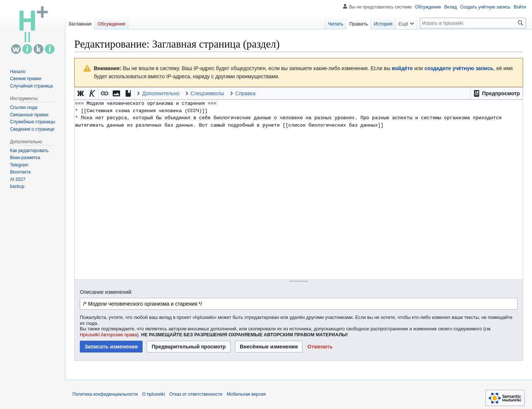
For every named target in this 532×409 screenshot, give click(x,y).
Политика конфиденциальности (105, 394)
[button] (497, 93)
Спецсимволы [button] (207, 93)
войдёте (402, 68)
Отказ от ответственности (196, 394)
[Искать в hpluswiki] (473, 23)
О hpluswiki (154, 394)
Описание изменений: (106, 292)
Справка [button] (245, 93)
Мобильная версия (246, 394)
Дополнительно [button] (161, 93)
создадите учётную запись (459, 68)
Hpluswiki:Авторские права (108, 335)
